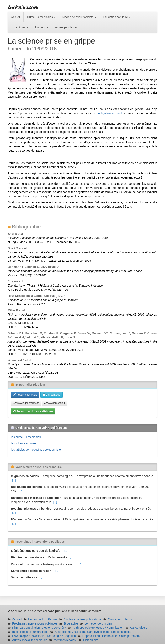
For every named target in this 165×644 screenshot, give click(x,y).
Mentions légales (65, 640)
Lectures (21, 27)
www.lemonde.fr (55, 403)
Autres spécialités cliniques (30, 640)
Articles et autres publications (82, 619)
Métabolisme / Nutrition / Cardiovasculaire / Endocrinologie (93, 632)
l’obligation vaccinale (111, 113)
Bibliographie (51, 395)
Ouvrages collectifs (120, 619)
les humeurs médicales (26, 437)
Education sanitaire (117, 17)
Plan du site (91, 640)
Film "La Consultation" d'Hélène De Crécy (39, 628)
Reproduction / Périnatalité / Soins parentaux (111, 636)
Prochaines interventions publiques (35, 623)
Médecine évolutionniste (79, 17)
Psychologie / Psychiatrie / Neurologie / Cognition (44, 636)
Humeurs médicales (41, 17)
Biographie (71, 623)
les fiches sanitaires (24, 443)
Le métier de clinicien (98, 623)
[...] (14, 480)
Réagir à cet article (25, 395)
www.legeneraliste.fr (26, 403)
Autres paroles (66, 27)
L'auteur (42, 27)
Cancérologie (139, 628)
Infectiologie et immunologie (30, 632)
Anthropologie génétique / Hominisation (98, 628)
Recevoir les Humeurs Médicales (33, 411)
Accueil (16, 17)
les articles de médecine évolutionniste (36, 450)
